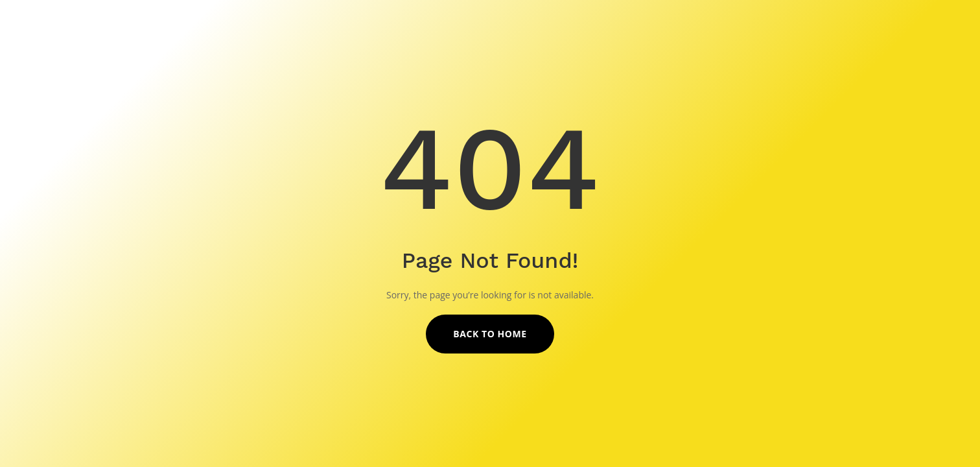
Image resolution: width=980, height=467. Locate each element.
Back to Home (490, 334)
